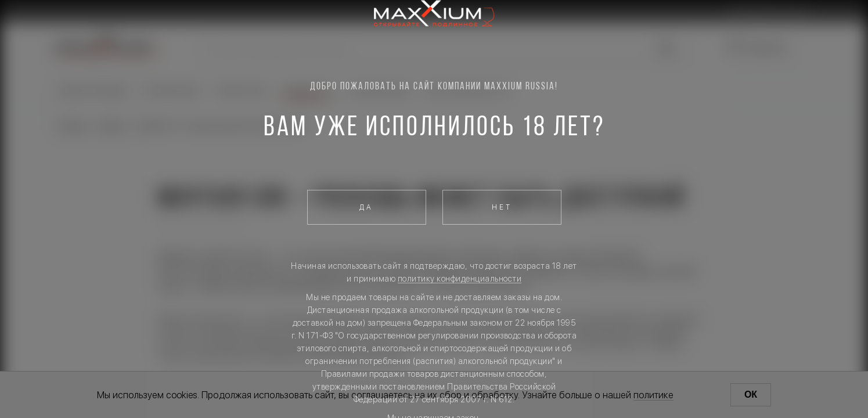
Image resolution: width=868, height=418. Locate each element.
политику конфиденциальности (460, 279)
